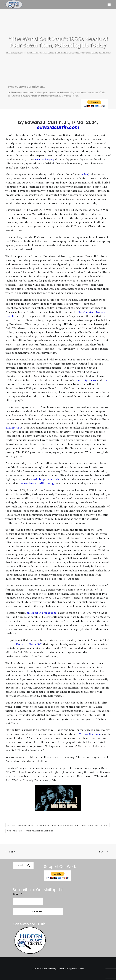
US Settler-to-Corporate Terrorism (89, 52)
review (84, 174)
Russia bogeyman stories (46, 479)
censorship (81, 380)
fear (105, 380)
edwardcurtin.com (58, 128)
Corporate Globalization (20, 825)
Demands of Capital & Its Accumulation (57, 825)
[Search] (23, 866)
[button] (109, 4)
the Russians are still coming (36, 483)
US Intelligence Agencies (40, 831)
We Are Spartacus (90, 734)
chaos (92, 380)
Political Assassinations (95, 825)
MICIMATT (14, 428)
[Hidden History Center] (14, 4)
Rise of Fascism (14, 831)
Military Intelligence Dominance (49, 52)
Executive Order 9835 (29, 644)
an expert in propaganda (42, 613)
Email (18, 894)
